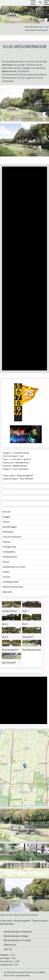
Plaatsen (7, 542)
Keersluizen (8, 532)
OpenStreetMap (35, 805)
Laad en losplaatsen (12, 537)
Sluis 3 (25, 624)
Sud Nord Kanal (21, 453)
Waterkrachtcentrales (13, 587)
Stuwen (6, 572)
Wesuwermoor (22, 463)
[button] (25, 766)
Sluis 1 (25, 611)
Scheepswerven (10, 557)
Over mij (8, 949)
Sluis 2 (5, 624)
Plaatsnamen (10, 945)
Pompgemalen (9, 547)
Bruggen (7, 517)
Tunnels (6, 577)
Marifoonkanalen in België (16, 936)
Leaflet (23, 805)
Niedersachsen (9, 71)
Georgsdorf (28, 637)
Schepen (4, 955)
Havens (6, 522)
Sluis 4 (5, 637)
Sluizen (6, 562)
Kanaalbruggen (10, 527)
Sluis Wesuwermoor (32, 650)
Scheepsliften (9, 552)
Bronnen (7, 512)
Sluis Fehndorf (27, 479)
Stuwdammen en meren (14, 567)
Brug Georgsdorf (25, 475)
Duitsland (23, 469)
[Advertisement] (24, 269)
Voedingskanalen (11, 582)
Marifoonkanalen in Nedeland (18, 932)
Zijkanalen (7, 592)
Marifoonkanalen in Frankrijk (17, 940)
